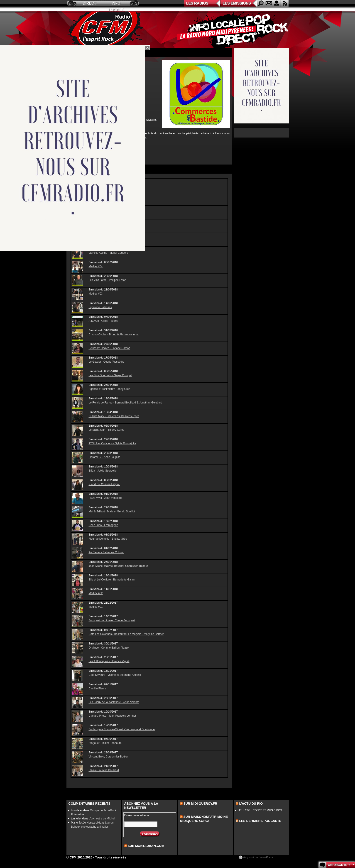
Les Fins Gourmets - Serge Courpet (110, 375)
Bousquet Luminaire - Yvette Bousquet (112, 620)
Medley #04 (96, 266)
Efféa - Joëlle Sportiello (103, 471)
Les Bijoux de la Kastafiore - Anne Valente (114, 702)
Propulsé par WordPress (258, 857)
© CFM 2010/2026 (80, 857)
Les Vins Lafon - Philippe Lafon (108, 280)
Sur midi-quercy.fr (200, 804)
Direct (90, 3)
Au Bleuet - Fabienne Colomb (106, 552)
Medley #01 (96, 607)
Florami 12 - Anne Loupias (105, 457)
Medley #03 (96, 294)
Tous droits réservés (111, 857)
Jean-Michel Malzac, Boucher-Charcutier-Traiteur (118, 566)
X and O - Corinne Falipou (104, 484)
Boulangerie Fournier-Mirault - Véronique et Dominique (122, 729)
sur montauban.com (146, 846)
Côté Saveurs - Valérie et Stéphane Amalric (115, 675)
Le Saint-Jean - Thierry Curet (106, 430)
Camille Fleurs (97, 688)
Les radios (197, 3)
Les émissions (237, 3)
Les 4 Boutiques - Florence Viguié (109, 661)
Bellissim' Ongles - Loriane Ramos (109, 348)
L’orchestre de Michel (102, 819)
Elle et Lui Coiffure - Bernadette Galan (112, 580)
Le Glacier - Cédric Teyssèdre (107, 362)
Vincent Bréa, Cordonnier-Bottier (108, 757)
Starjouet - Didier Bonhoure (105, 743)
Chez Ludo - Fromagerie (103, 525)
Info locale (116, 4)
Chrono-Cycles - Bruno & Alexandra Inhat (114, 334)
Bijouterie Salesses (100, 307)
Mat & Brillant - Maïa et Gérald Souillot (112, 511)
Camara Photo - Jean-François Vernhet (112, 716)
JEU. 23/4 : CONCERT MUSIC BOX (260, 810)
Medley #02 (96, 593)
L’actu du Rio (251, 804)
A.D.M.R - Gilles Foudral (103, 321)
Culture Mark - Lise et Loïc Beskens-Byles (114, 416)
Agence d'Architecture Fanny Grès (109, 389)
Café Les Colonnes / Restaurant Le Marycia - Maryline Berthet (126, 634)
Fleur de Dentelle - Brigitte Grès (108, 539)
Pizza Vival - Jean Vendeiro (105, 498)
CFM (106, 30)
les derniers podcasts (260, 821)
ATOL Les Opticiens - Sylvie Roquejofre (113, 443)
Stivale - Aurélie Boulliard (104, 770)
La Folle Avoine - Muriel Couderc (108, 253)
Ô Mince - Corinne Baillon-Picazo (109, 648)
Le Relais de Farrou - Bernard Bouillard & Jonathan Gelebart (125, 403)
